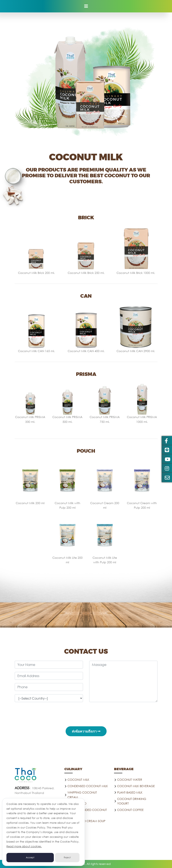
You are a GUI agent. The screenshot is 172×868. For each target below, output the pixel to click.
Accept (30, 857)
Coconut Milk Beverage (136, 786)
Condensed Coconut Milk (88, 786)
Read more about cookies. (24, 846)
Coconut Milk (78, 780)
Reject (67, 857)
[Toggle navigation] (86, 6)
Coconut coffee (130, 810)
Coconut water (130, 780)
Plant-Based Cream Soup (86, 821)
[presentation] (86, 713)
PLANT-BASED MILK (130, 792)
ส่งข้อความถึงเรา (86, 731)
